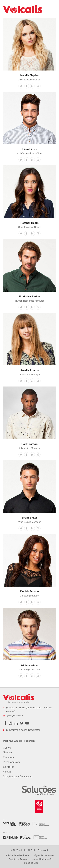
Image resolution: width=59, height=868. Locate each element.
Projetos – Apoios (18, 859)
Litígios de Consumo (43, 855)
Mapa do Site (31, 863)
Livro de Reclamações (42, 859)
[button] (54, 9)
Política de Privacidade (17, 855)
